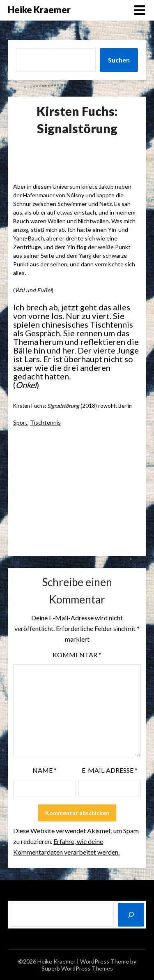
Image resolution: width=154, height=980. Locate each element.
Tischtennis (45, 422)
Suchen (119, 60)
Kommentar (77, 655)
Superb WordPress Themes (77, 968)
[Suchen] (131, 915)
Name (45, 770)
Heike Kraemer (39, 10)
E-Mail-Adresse (110, 770)
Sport (20, 422)
